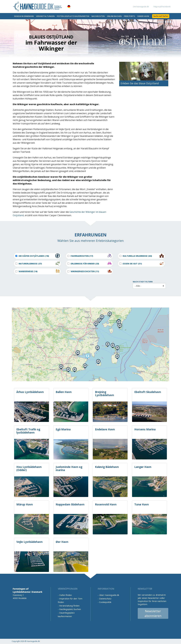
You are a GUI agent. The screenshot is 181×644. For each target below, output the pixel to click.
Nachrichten (98, 16)
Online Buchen (114, 16)
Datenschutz (105, 599)
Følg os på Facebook (162, 7)
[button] (70, 8)
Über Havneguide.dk (109, 595)
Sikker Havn (143, 16)
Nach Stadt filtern (143, 282)
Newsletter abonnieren (153, 613)
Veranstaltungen (45, 16)
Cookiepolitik (105, 602)
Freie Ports (129, 16)
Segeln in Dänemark (24, 16)
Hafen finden (66, 595)
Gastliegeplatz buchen (70, 609)
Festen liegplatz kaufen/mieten (73, 16)
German (69, 7)
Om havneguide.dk (141, 7)
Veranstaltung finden (69, 606)
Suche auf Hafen (161, 16)
